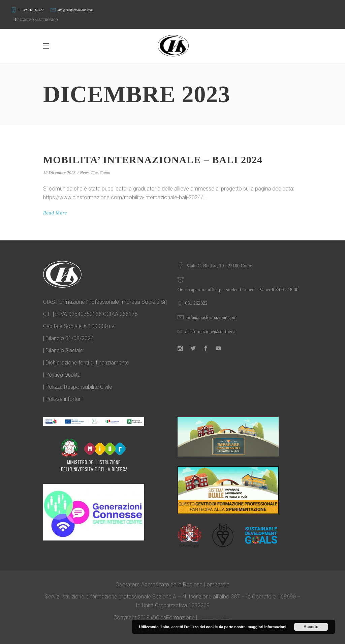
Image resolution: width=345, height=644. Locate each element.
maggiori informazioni (267, 627)
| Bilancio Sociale (63, 350)
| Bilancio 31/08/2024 (68, 338)
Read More (55, 213)
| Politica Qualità (62, 375)
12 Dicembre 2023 (59, 172)
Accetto (311, 627)
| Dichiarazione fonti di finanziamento (86, 363)
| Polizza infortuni (63, 399)
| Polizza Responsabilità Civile (78, 387)
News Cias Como (95, 172)
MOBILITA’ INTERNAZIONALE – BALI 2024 (153, 160)
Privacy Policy (215, 618)
